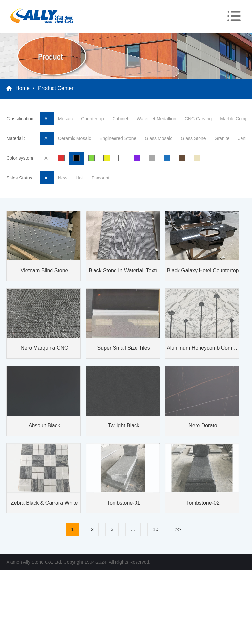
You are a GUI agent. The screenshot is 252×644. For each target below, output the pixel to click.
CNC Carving (198, 119)
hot (79, 178)
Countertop (92, 119)
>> (178, 529)
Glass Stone (193, 138)
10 (155, 529)
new (63, 178)
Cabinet (120, 119)
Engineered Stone (118, 138)
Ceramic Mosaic (74, 138)
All (47, 119)
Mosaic (65, 119)
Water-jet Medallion (157, 119)
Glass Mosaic (158, 138)
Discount (100, 178)
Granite (222, 138)
